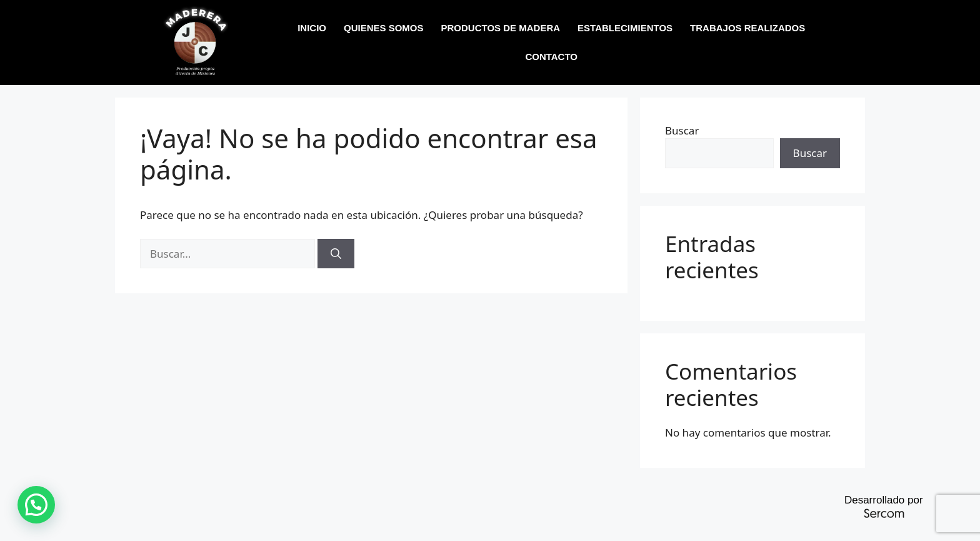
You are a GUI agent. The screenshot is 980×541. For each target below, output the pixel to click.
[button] (36, 505)
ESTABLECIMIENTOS (625, 28)
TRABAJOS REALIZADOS (747, 28)
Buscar (682, 130)
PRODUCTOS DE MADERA (501, 28)
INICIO (312, 28)
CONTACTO (551, 57)
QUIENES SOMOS (384, 28)
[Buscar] (336, 254)
